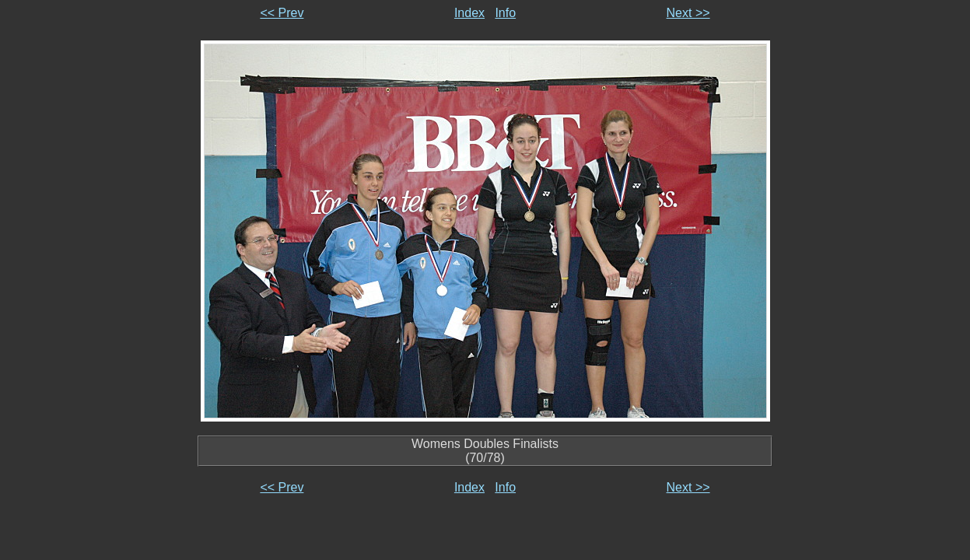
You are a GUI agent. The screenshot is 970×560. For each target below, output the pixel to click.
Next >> (688, 13)
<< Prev (282, 13)
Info (505, 13)
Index (469, 13)
